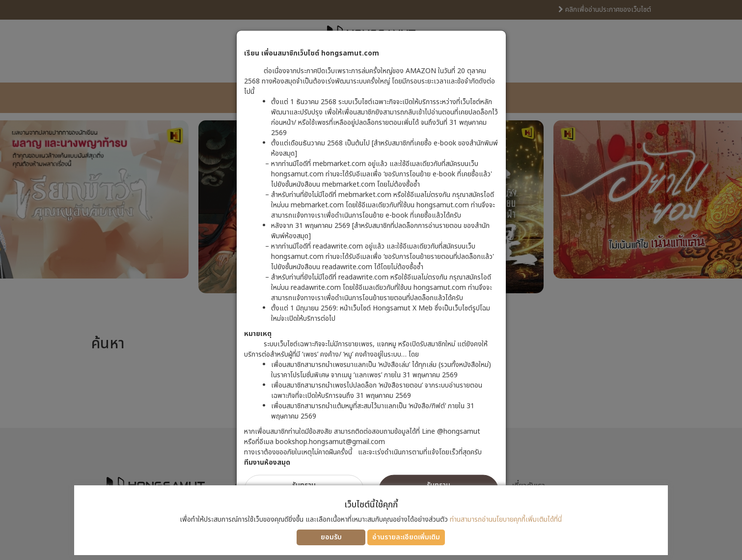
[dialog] (371, 280)
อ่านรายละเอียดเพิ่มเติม (406, 537)
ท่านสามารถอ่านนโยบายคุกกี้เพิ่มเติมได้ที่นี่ (506, 519)
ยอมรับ (331, 537)
